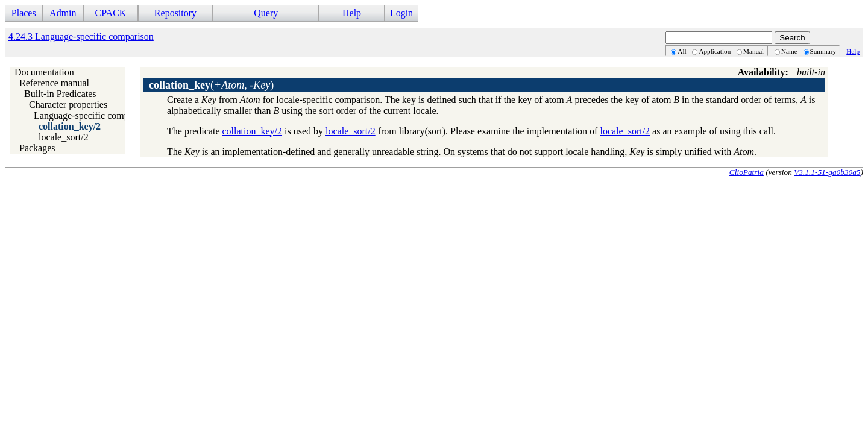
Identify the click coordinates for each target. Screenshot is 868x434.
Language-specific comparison (93, 115)
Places (24, 13)
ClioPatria (747, 172)
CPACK (110, 13)
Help (352, 13)
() (211, 85)
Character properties (68, 105)
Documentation (44, 72)
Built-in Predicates (60, 94)
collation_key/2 (70, 126)
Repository (175, 13)
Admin (63, 13)
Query (266, 13)
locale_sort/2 (64, 137)
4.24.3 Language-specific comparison (81, 36)
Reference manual (54, 83)
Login (401, 13)
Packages (37, 148)
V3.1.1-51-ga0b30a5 (827, 172)
